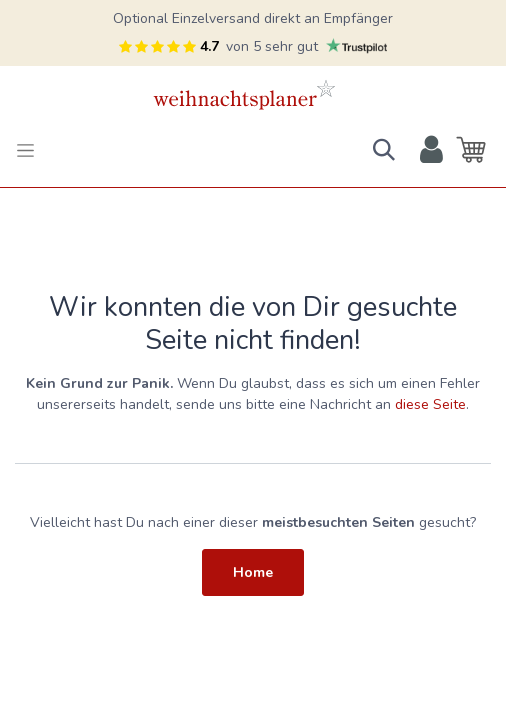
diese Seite (430, 404)
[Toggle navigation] (25, 150)
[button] (384, 150)
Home (253, 572)
